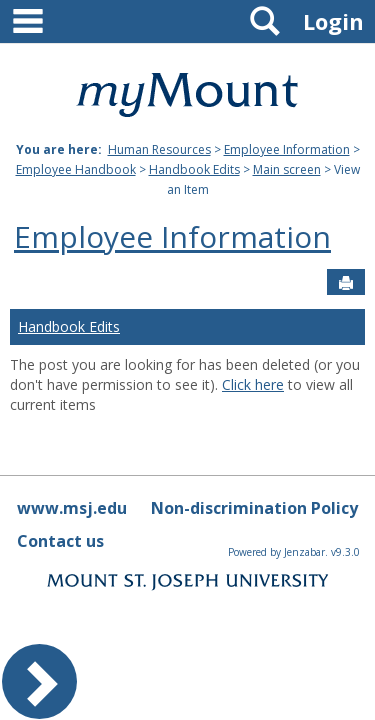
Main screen (287, 169)
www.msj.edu (72, 508)
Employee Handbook (76, 169)
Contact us (60, 541)
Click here (253, 384)
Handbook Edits (194, 169)
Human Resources (159, 149)
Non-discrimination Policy (254, 508)
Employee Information (287, 149)
